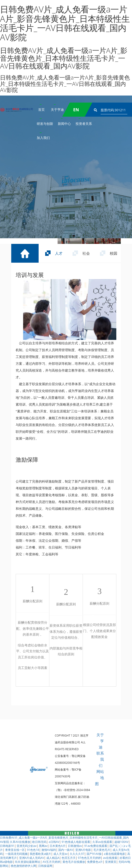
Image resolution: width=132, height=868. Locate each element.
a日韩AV (54, 842)
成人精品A (53, 858)
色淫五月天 (69, 858)
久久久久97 (77, 854)
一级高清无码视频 (16, 854)
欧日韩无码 (39, 842)
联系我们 (100, 759)
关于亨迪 (57, 109)
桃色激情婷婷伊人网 (23, 866)
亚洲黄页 (111, 862)
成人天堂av (60, 854)
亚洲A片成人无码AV (32, 858)
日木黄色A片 (58, 846)
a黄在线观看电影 (115, 854)
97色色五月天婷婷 (89, 858)
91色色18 (33, 850)
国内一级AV (66, 850)
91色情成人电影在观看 (76, 842)
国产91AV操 (94, 854)
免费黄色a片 (95, 862)
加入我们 (43, 138)
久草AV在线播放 (20, 842)
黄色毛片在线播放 (74, 862)
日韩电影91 (7, 846)
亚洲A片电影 (83, 850)
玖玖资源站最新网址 (28, 862)
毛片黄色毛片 (102, 850)
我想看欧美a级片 (40, 854)
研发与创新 (45, 124)
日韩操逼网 (45, 866)
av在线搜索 (110, 858)
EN (76, 110)
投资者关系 (84, 124)
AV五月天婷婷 (51, 862)
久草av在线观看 (102, 842)
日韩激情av (75, 846)
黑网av (43, 846)
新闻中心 (64, 124)
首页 (41, 109)
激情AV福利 (49, 850)
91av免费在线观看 (96, 846)
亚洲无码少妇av (27, 846)
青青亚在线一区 (15, 850)
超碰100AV (121, 842)
